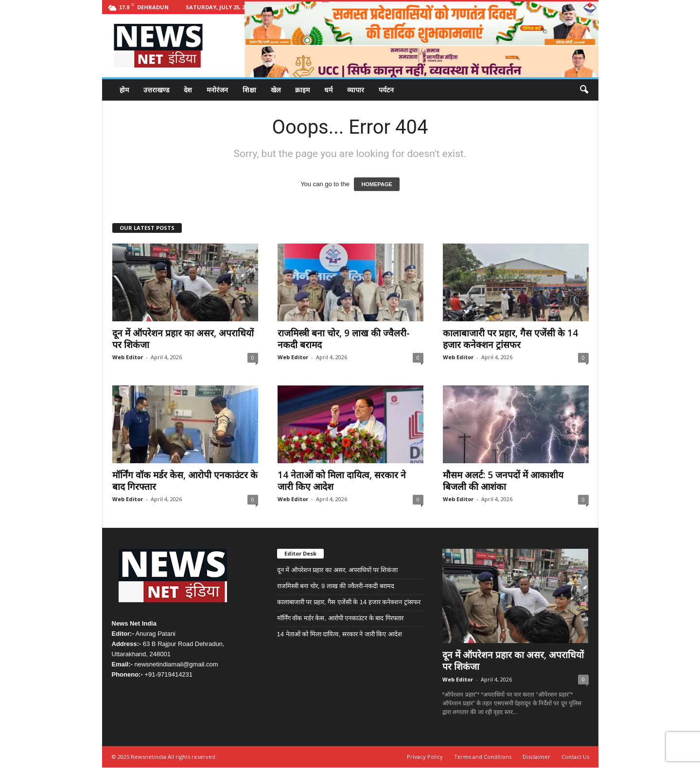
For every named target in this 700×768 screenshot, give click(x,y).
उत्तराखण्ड (156, 90)
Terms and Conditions (483, 757)
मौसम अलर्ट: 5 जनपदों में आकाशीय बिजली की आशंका (503, 481)
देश (188, 90)
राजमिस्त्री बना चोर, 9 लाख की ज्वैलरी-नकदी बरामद (344, 339)
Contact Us (575, 757)
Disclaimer (536, 757)
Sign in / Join (291, 7)
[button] (584, 90)
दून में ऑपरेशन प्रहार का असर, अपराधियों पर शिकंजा (183, 339)
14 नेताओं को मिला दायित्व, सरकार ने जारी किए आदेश (342, 481)
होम (124, 90)
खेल (276, 90)
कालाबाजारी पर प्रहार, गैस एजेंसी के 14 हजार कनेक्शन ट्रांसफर (510, 339)
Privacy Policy (425, 757)
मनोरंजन (217, 90)
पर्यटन (386, 90)
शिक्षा (249, 90)
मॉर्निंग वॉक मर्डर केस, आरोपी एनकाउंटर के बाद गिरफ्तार (185, 481)
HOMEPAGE (376, 184)
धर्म (328, 90)
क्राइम (302, 90)
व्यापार (356, 90)
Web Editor (128, 357)
